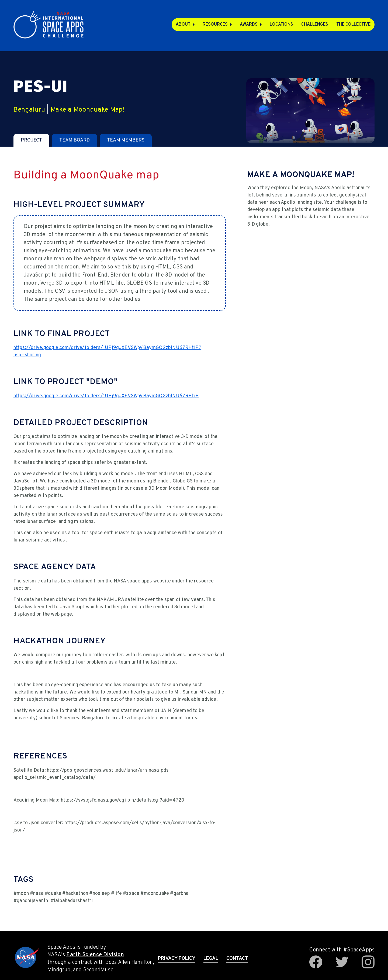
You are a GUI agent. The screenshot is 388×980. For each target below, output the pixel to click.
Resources (215, 25)
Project (31, 140)
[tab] (31, 140)
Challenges (315, 25)
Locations (281, 25)
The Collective (353, 25)
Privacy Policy (177, 959)
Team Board (75, 140)
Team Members (126, 140)
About (183, 25)
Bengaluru (29, 110)
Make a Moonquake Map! (88, 110)
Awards (249, 25)
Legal (211, 959)
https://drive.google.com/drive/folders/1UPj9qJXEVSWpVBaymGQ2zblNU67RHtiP (106, 396)
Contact (237, 959)
